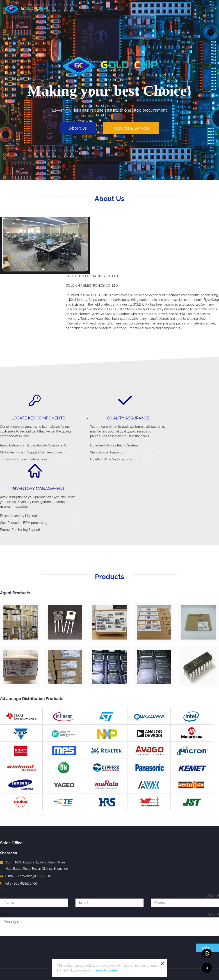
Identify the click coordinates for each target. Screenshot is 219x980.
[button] (43, 269)
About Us (78, 128)
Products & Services (131, 128)
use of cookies (107, 970)
